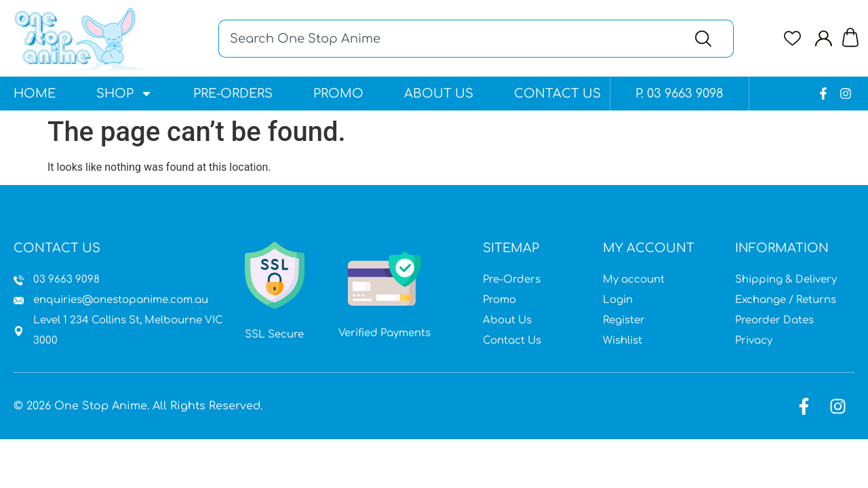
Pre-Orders (233, 94)
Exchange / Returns (786, 300)
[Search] (706, 39)
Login (618, 300)
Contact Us (557, 94)
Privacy (754, 341)
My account (634, 280)
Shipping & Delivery (786, 280)
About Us (439, 94)
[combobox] (448, 39)
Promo (338, 94)
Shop (124, 94)
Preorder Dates (774, 320)
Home (35, 94)
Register (624, 320)
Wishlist (623, 341)
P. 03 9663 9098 (679, 94)
